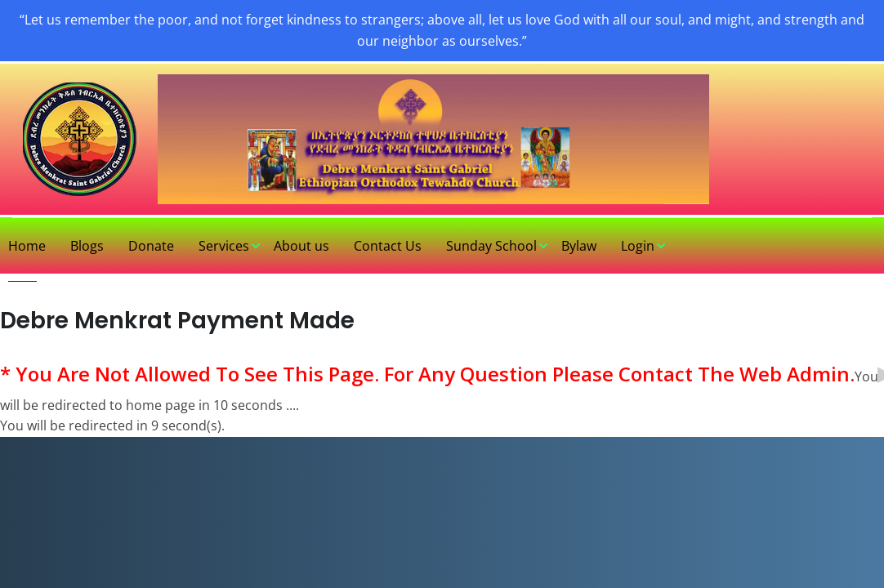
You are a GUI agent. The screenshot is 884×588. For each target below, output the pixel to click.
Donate (151, 246)
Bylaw (579, 246)
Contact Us (388, 246)
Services (224, 246)
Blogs (87, 246)
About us (301, 246)
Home (27, 246)
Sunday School (491, 246)
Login (638, 246)
